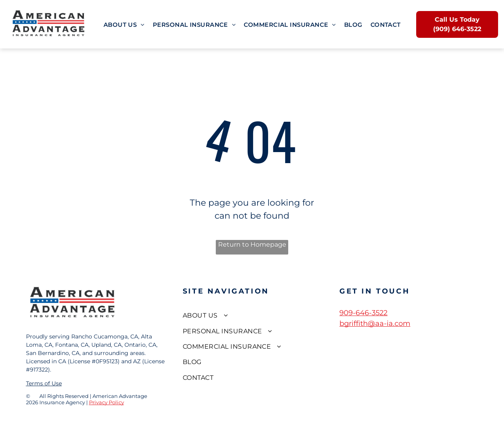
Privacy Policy (107, 402)
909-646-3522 (363, 313)
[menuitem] (124, 25)
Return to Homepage (252, 244)
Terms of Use (44, 383)
